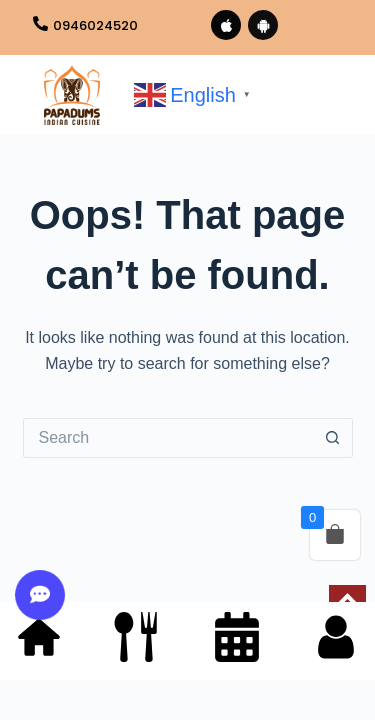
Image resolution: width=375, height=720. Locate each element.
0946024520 (95, 25)
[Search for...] (168, 438)
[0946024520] (40, 24)
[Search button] (333, 438)
